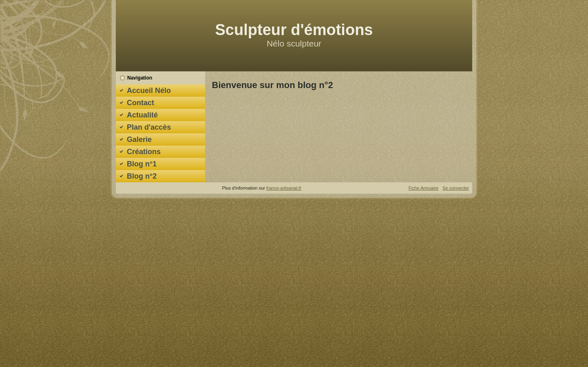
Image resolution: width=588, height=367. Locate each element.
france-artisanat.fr (284, 188)
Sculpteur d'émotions (294, 30)
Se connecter (456, 188)
